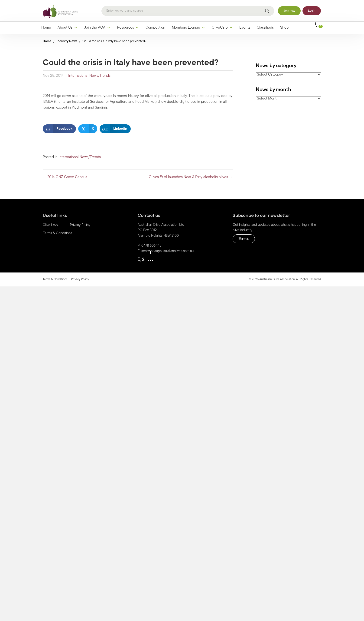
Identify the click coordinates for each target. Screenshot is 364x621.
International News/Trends (89, 76)
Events (245, 28)
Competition (155, 28)
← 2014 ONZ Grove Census (65, 177)
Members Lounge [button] (188, 28)
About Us (68, 28)
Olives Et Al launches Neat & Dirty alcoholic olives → (191, 177)
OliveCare (222, 28)
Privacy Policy (80, 225)
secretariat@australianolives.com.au (167, 251)
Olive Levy (50, 225)
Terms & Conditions (58, 233)
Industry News (67, 41)
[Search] (188, 11)
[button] (141, 259)
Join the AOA (97, 28)
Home (46, 28)
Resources (128, 28)
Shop (284, 28)
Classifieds (265, 28)
